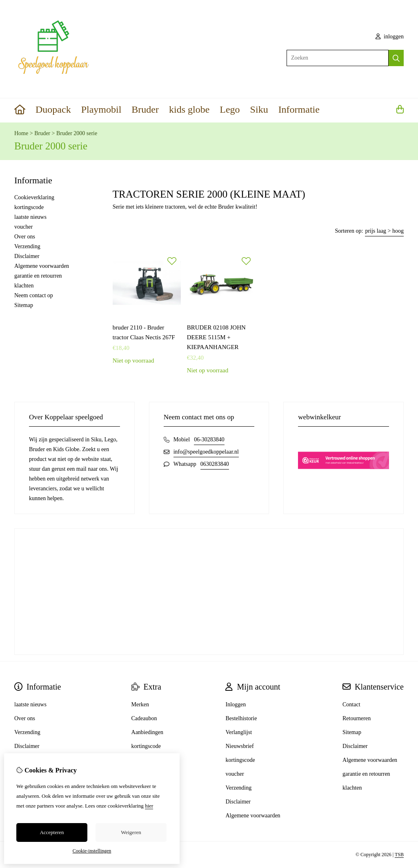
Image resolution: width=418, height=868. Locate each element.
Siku (259, 109)
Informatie (299, 109)
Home (21, 133)
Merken (140, 704)
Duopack (53, 109)
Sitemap (24, 305)
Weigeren (131, 832)
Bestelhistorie (241, 718)
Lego (230, 109)
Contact (351, 704)
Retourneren (357, 718)
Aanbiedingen (148, 732)
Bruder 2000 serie (77, 133)
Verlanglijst (239, 732)
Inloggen (236, 704)
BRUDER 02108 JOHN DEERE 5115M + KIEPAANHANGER (216, 337)
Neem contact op (34, 295)
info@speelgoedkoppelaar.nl (206, 452)
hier (149, 806)
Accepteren (52, 832)
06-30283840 (209, 440)
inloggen (390, 37)
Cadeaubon (144, 718)
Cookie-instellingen (92, 851)
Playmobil (101, 109)
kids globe (189, 109)
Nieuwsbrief (239, 746)
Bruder (145, 109)
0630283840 (215, 464)
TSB (399, 855)
